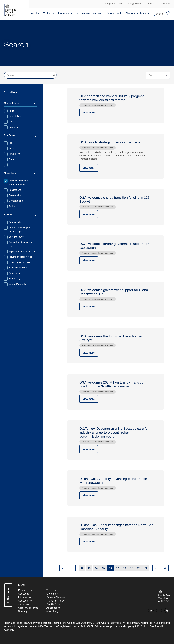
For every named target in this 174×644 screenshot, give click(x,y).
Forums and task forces (18, 257)
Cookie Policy (54, 605)
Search (158, 15)
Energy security (14, 237)
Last (165, 568)
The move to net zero (68, 13)
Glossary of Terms (28, 608)
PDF (8, 143)
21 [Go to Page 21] (146, 568)
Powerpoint (12, 154)
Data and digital (14, 222)
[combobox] (30, 75)
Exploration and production (20, 252)
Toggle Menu (36, 17)
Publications (13, 190)
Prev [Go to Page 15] (72, 568)
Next (156, 568)
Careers (150, 4)
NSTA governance (15, 268)
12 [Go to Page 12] (82, 568)
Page (9, 111)
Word (9, 149)
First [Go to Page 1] (63, 568)
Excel (9, 159)
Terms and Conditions (52, 592)
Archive (10, 206)
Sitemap (23, 611)
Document (12, 127)
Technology (12, 279)
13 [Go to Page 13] (89, 568)
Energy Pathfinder (114, 4)
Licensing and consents (18, 262)
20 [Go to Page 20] (139, 568)
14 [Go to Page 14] (96, 568)
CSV (9, 165)
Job (8, 122)
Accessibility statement (25, 603)
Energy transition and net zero (19, 244)
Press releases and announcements (16, 183)
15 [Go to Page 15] (103, 568)
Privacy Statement (57, 598)
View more (89, 113)
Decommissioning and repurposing (18, 229)
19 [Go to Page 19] (132, 568)
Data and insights (115, 13)
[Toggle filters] (21, 104)
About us (36, 13)
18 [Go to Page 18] (125, 568)
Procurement (25, 590)
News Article (13, 116)
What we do (49, 13)
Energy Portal (134, 4)
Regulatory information (92, 13)
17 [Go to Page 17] (117, 568)
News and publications (137, 13)
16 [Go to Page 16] (110, 568)
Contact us (164, 4)
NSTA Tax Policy (56, 601)
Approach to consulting (53, 610)
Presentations (13, 195)
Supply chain (13, 273)
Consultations (13, 201)
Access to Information (24, 596)
